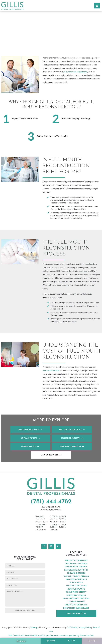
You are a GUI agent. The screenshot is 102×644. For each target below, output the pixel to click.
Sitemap (34, 627)
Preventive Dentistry (29, 430)
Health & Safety (75, 613)
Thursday (41, 524)
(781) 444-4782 (51, 502)
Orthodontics (29, 446)
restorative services (51, 370)
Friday (39, 527)
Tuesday (40, 519)
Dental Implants (29, 438)
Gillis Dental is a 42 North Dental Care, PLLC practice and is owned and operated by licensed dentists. (51, 635)
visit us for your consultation (75, 72)
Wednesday (42, 521)
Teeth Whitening (76, 602)
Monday (40, 516)
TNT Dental (72, 627)
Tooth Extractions (76, 586)
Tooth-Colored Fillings (76, 576)
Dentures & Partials (76, 579)
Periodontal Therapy (76, 567)
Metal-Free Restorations (76, 598)
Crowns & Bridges (76, 573)
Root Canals (76, 583)
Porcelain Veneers (76, 595)
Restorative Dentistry (70, 430)
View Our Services (49, 455)
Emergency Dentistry (70, 446)
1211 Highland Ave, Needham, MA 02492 (51, 508)
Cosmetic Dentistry (70, 438)
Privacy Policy (85, 627)
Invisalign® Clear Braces (76, 608)
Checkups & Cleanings (76, 563)
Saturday (41, 530)
